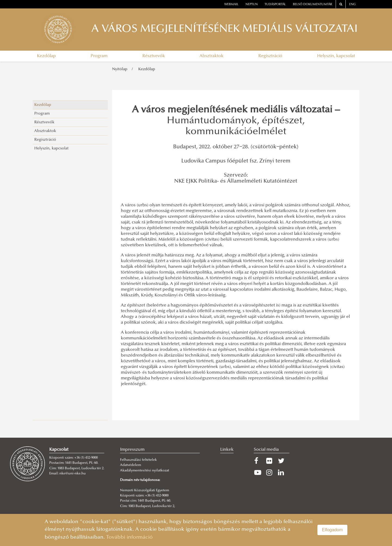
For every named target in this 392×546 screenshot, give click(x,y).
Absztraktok (212, 56)
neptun (252, 4)
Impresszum (132, 450)
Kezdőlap (46, 56)
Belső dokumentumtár (313, 4)
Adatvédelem (131, 465)
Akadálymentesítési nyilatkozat (145, 471)
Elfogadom (333, 530)
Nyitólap (120, 69)
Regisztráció (270, 56)
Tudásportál (275, 4)
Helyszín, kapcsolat (336, 56)
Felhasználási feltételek (138, 460)
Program (99, 56)
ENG (353, 4)
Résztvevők (154, 56)
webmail (231, 4)
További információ (129, 537)
